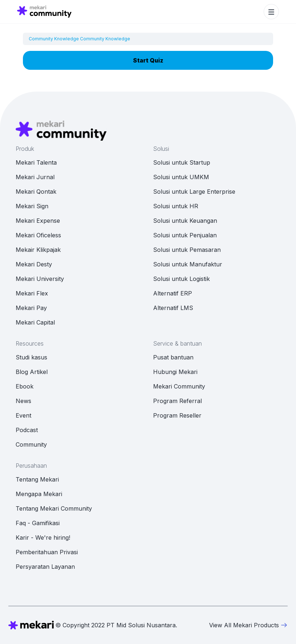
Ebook (25, 386)
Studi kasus (31, 357)
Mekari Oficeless (38, 235)
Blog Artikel (32, 372)
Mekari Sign (32, 206)
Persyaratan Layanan (45, 567)
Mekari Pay (31, 308)
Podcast (27, 430)
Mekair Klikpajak (38, 250)
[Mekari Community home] (44, 12)
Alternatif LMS (173, 308)
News (23, 401)
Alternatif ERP (173, 293)
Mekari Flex (32, 293)
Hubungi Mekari (175, 372)
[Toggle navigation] (271, 12)
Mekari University (40, 279)
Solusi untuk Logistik (181, 279)
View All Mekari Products (248, 625)
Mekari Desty (34, 264)
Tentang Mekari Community (54, 508)
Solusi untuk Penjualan (185, 235)
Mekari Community (179, 386)
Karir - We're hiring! (43, 538)
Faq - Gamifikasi (38, 523)
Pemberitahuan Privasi (47, 552)
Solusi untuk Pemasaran (187, 250)
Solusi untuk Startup (182, 162)
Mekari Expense (38, 221)
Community (31, 444)
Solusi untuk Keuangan (185, 221)
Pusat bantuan (173, 357)
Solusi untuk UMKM (181, 177)
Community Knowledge (54, 39)
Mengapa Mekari (39, 494)
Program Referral (177, 401)
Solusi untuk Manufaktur (188, 264)
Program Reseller (177, 415)
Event (23, 415)
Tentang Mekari (37, 479)
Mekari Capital (35, 322)
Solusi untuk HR (176, 206)
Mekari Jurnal (35, 177)
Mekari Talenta (36, 162)
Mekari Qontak (36, 192)
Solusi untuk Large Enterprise (194, 192)
